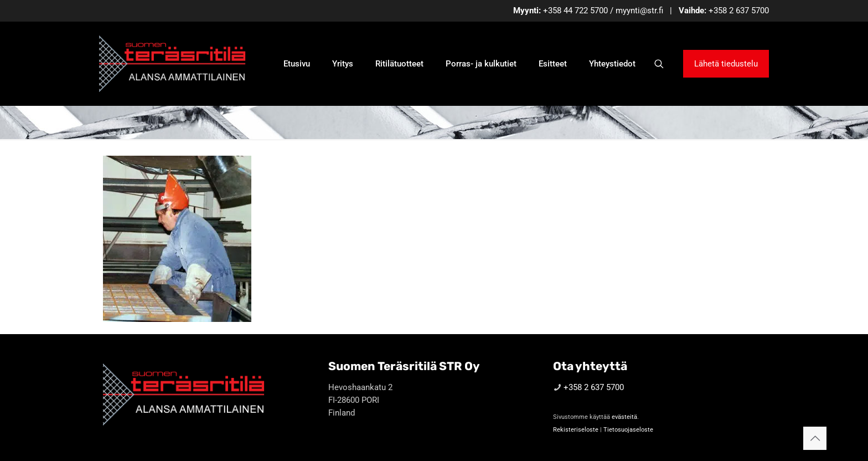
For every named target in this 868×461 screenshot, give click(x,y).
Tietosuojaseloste (628, 430)
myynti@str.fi (639, 11)
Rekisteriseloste (576, 430)
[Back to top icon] (815, 438)
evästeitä (624, 417)
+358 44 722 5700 (575, 11)
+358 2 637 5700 (739, 11)
